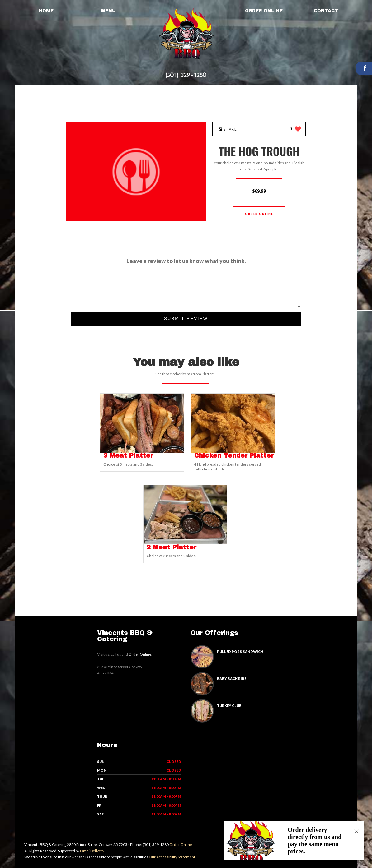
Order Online (264, 11)
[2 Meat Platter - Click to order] (185, 543)
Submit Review (186, 319)
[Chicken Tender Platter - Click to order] (233, 451)
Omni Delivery (92, 851)
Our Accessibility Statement (172, 857)
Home (46, 11)
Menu (108, 11)
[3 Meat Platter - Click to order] (142, 451)
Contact (326, 11)
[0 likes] (295, 129)
